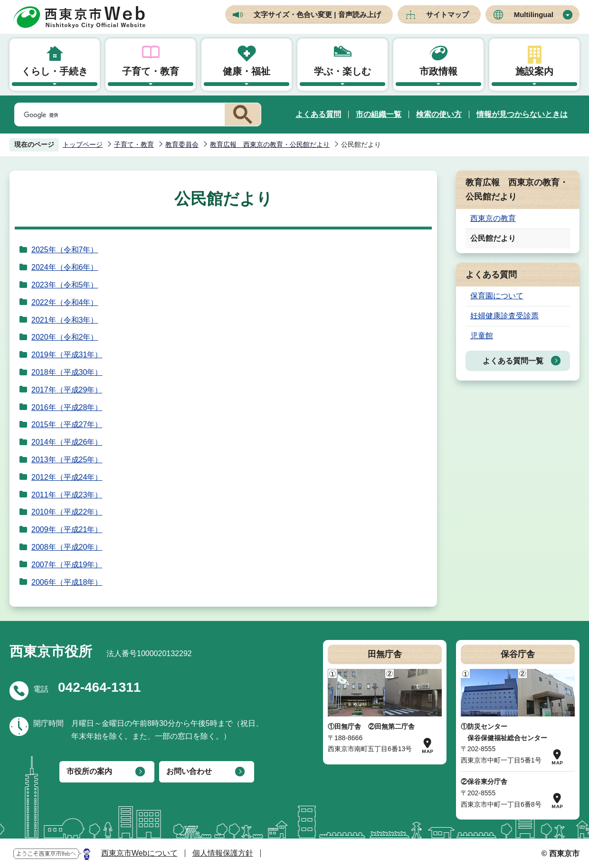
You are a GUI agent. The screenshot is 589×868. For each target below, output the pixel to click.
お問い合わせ (189, 771)
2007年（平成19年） (67, 565)
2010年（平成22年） (67, 512)
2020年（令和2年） (65, 337)
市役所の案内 (89, 771)
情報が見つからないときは (522, 114)
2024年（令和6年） (65, 267)
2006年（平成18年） (67, 582)
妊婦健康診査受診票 (504, 316)
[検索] (118, 115)
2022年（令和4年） (65, 302)
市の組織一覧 (379, 114)
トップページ (83, 144)
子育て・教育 (151, 71)
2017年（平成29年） (67, 390)
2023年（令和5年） (65, 285)
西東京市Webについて (139, 853)
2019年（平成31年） (67, 355)
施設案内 (534, 71)
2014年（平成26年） (67, 442)
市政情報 (438, 71)
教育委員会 (182, 144)
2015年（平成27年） (67, 424)
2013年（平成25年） (67, 460)
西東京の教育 (493, 218)
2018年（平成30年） (67, 372)
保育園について (497, 296)
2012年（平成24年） (67, 477)
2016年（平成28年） (67, 407)
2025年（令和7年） (65, 250)
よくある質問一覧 (513, 361)
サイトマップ (447, 14)
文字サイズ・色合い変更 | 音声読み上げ (317, 14)
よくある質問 (318, 114)
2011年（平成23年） (67, 495)
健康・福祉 (247, 71)
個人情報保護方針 (223, 853)
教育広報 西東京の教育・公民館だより (270, 144)
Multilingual (534, 14)
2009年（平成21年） (67, 529)
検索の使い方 (439, 114)
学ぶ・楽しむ (342, 71)
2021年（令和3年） (65, 320)
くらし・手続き (55, 71)
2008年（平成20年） (67, 547)
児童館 (482, 336)
